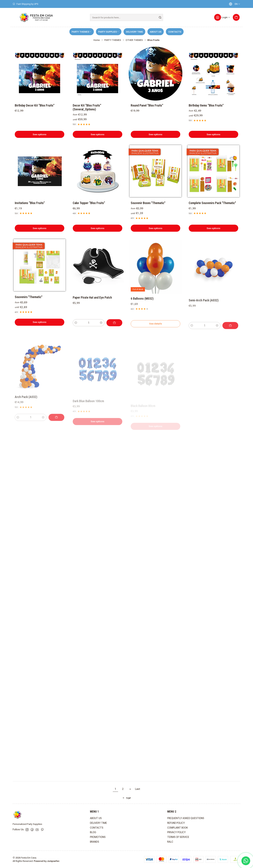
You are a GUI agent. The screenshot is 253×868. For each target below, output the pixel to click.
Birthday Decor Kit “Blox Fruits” (35, 105)
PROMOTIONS (98, 837)
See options (40, 134)
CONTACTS (175, 32)
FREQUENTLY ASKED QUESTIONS (186, 818)
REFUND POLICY (176, 823)
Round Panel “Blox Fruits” (147, 105)
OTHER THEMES (134, 40)
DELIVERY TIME (134, 32)
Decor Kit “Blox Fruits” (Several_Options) (87, 107)
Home (97, 40)
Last (138, 789)
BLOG (93, 832)
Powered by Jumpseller (47, 861)
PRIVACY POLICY (176, 832)
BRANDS (95, 842)
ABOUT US (156, 32)
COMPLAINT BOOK (178, 828)
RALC (170, 842)
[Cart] (236, 17)
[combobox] (126, 17)
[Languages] (234, 4)
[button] (126, 798)
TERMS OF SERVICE (178, 837)
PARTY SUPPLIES (109, 32)
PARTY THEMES (82, 32)
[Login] (222, 17)
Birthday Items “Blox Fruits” (206, 105)
